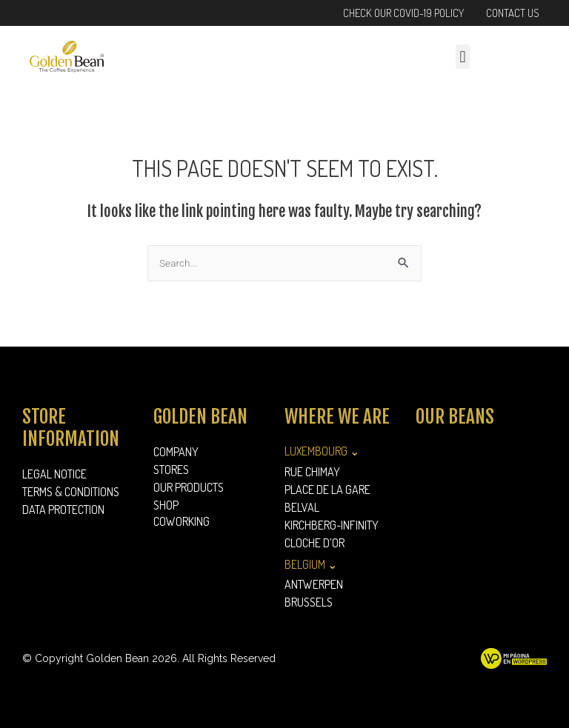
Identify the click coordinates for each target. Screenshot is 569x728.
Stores (171, 470)
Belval (302, 507)
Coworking (182, 521)
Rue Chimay (312, 472)
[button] (463, 57)
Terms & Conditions (71, 492)
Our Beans (455, 417)
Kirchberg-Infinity (332, 525)
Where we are (337, 417)
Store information (71, 428)
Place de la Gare (327, 490)
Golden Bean (200, 417)
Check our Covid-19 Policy (403, 13)
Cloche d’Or (315, 543)
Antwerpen (314, 584)
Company (176, 452)
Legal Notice (54, 474)
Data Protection (63, 510)
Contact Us (513, 13)
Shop (166, 505)
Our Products (192, 487)
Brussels (309, 602)
